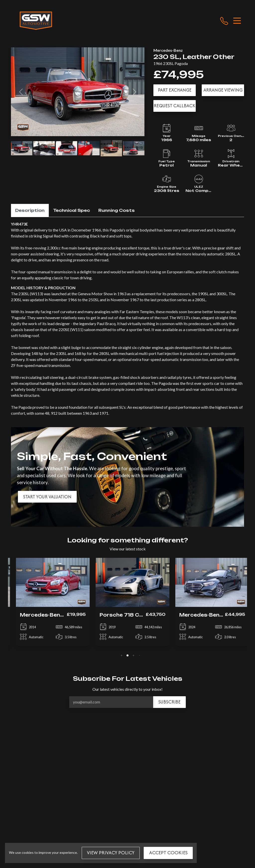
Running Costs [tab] (117, 210)
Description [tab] (30, 210)
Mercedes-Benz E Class (207, 615)
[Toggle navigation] (237, 21)
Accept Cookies (168, 853)
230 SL (166, 57)
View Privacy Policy (111, 853)
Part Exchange (175, 90)
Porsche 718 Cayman (124, 615)
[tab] (122, 655)
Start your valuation (47, 497)
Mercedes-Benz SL (41, 615)
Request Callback (175, 106)
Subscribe (169, 702)
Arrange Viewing (223, 90)
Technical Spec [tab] (71, 210)
